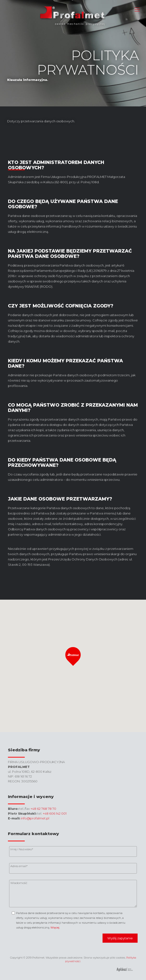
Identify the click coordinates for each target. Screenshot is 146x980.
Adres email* (19, 866)
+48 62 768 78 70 (43, 809)
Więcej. (55, 928)
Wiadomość (19, 883)
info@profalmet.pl (35, 818)
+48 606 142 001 (55, 813)
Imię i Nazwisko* (22, 849)
